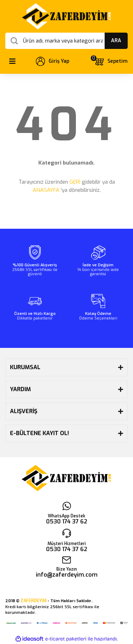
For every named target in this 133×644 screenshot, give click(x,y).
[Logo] (66, 16)
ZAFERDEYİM (34, 601)
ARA (116, 41)
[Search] (66, 41)
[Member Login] (52, 61)
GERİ (75, 182)
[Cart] (111, 61)
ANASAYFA (46, 190)
